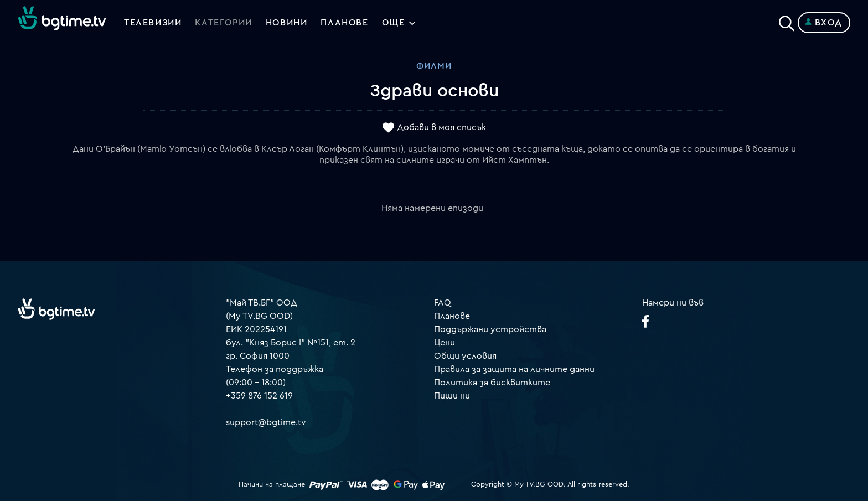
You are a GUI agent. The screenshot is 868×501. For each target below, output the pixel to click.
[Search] (787, 20)
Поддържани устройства (490, 329)
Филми (434, 66)
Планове (452, 316)
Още (394, 23)
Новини (287, 23)
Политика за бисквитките (492, 383)
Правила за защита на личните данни (514, 369)
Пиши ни (452, 396)
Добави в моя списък (441, 128)
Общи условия (465, 356)
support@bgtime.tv (266, 422)
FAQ (443, 303)
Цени (445, 343)
